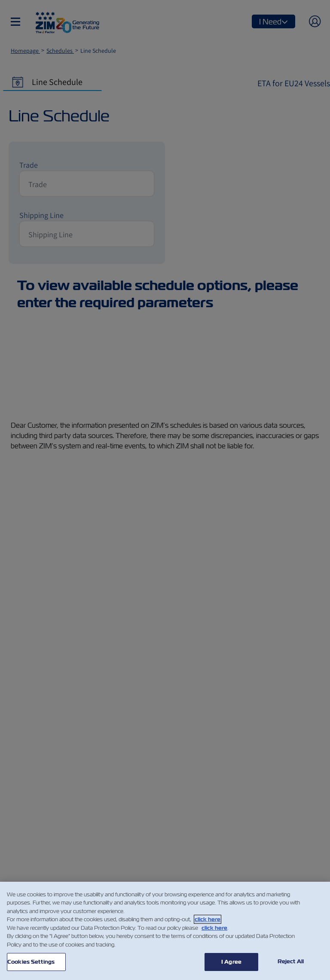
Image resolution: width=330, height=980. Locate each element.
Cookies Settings (31, 962)
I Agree (231, 962)
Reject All (291, 961)
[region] (165, 931)
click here (208, 919)
